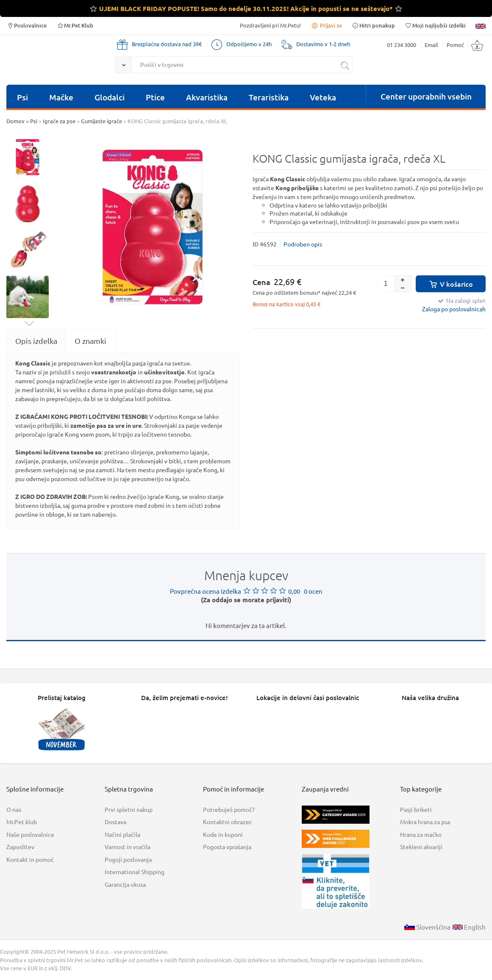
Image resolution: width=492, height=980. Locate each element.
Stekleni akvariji (421, 847)
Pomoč (455, 45)
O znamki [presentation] (90, 341)
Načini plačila (122, 834)
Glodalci (110, 97)
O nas (14, 809)
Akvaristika (207, 97)
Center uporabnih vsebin (426, 96)
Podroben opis (303, 244)
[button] (403, 280)
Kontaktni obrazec (228, 822)
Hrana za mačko (421, 834)
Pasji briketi (416, 809)
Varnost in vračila (128, 847)
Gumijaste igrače (101, 121)
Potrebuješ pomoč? (229, 809)
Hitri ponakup (373, 25)
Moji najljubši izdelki (435, 25)
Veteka (323, 97)
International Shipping (135, 872)
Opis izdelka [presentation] (36, 341)
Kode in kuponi (223, 834)
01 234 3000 (402, 45)
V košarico (451, 284)
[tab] (36, 341)
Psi (22, 97)
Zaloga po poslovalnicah (454, 309)
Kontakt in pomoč (30, 859)
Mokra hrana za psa (425, 822)
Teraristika (269, 97)
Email (431, 45)
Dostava (115, 822)
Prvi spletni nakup (129, 809)
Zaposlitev (20, 847)
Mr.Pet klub (22, 822)
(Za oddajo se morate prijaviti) (246, 600)
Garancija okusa (125, 884)
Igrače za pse (59, 121)
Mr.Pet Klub (75, 25)
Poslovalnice (26, 25)
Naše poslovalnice (30, 834)
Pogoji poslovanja (128, 859)
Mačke (61, 97)
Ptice (155, 97)
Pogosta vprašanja (227, 847)
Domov (15, 121)
